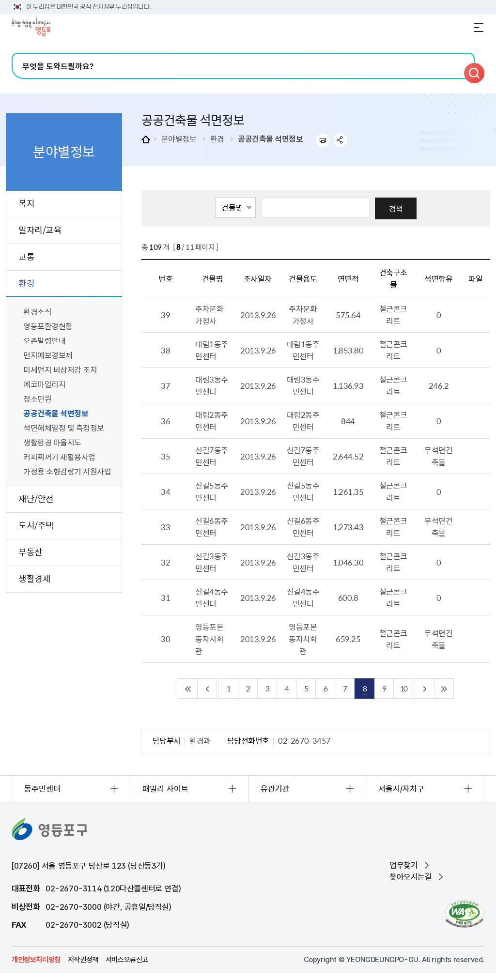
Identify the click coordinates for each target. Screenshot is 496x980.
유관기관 (275, 789)
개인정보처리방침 (36, 960)
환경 (217, 138)
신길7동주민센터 (212, 456)
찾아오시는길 (411, 877)
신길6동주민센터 (212, 527)
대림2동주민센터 (212, 421)
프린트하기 (323, 140)
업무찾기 (403, 865)
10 (403, 688)
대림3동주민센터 (212, 385)
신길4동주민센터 (212, 597)
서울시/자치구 (401, 789)
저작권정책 (83, 960)
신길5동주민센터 (212, 491)
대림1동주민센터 (212, 350)
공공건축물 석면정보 (270, 138)
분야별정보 (179, 138)
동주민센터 (42, 789)
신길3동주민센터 (212, 562)
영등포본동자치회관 (209, 639)
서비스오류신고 (127, 960)
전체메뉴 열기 (479, 28)
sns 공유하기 (341, 140)
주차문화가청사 (209, 314)
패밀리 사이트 (165, 789)
